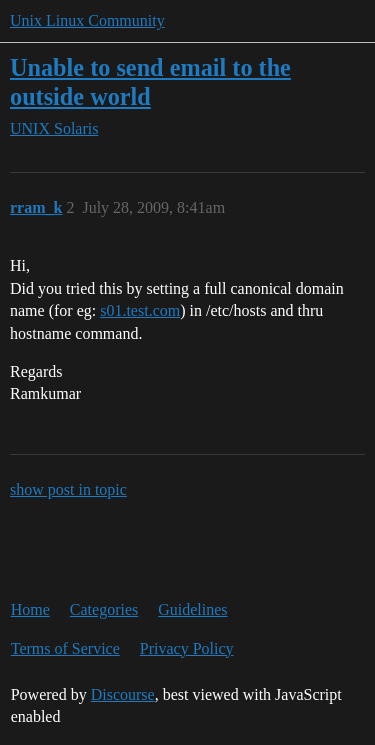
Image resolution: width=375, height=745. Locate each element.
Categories (104, 609)
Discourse (123, 694)
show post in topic (68, 489)
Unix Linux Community (87, 20)
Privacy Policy (187, 648)
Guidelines (192, 609)
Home (30, 609)
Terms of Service (65, 648)
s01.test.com (140, 310)
